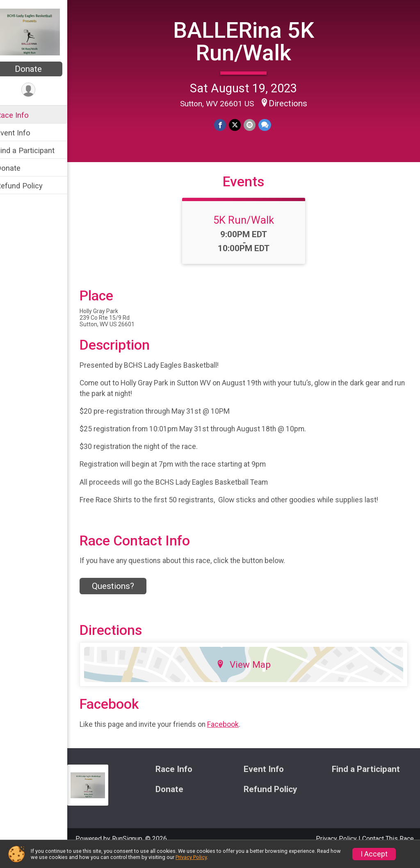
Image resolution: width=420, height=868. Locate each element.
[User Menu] (39, 90)
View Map (249, 679)
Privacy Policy (191, 857)
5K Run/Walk (249, 234)
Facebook (234, 738)
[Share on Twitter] (240, 125)
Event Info (24, 133)
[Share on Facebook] (226, 125)
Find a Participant (36, 150)
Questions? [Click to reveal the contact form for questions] (124, 600)
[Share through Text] (269, 125)
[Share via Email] (255, 125)
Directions (293, 103)
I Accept (374, 854)
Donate (39, 69)
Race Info (23, 115)
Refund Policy (30, 186)
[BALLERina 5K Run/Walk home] (39, 32)
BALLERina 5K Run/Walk (249, 41)
